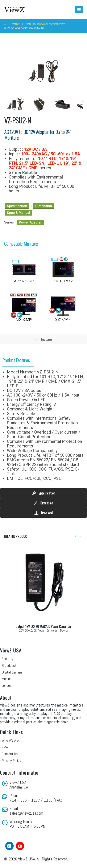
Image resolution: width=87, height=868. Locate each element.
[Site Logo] (15, 10)
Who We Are (10, 740)
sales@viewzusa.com (26, 813)
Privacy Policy (11, 760)
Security (7, 659)
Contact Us (10, 754)
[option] (24, 270)
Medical (7, 679)
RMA (5, 747)
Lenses (7, 685)
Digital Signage (12, 672)
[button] (79, 10)
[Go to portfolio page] (43, 587)
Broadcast (9, 665)
